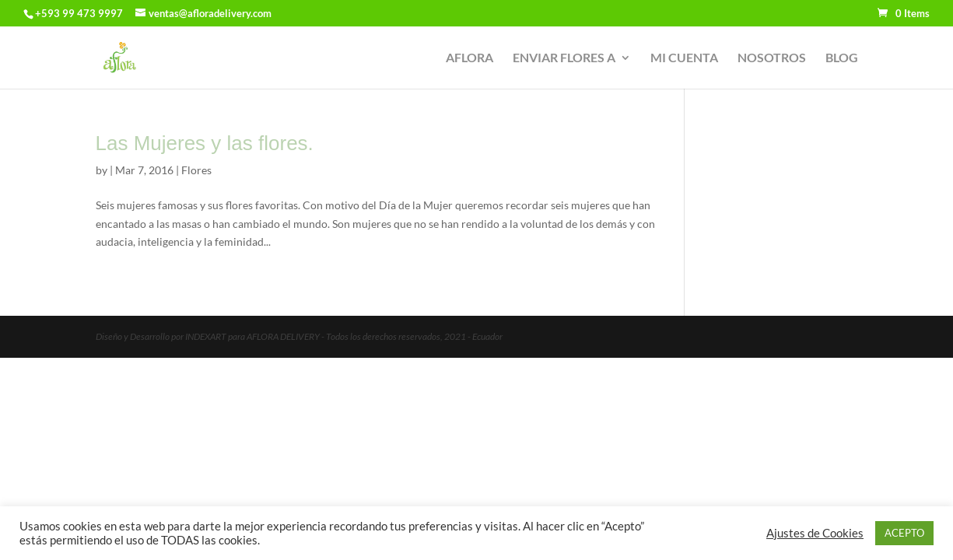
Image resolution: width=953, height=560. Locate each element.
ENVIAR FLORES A (564, 58)
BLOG (842, 58)
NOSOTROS (772, 58)
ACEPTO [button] (904, 533)
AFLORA (469, 58)
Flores (196, 170)
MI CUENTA (684, 58)
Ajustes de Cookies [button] (815, 533)
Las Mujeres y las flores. (205, 143)
